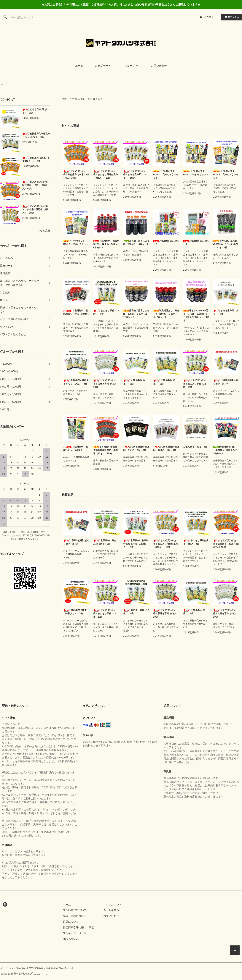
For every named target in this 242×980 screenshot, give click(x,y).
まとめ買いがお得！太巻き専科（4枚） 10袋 (106, 384)
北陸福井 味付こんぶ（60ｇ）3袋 (106, 542)
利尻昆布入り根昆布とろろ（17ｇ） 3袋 (36, 135)
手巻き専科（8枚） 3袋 (164, 382)
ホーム (79, 66)
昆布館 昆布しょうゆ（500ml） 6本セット (136, 243)
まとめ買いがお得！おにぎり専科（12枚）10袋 (195, 384)
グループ (132, 66)
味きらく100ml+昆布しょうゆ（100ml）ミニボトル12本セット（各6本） (196, 316)
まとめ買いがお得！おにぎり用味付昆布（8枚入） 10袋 (36, 209)
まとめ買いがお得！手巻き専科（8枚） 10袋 (166, 613)
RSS (66, 939)
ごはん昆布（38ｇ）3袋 (195, 447)
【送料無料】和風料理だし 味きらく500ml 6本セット (106, 244)
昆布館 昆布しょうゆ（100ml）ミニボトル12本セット (136, 314)
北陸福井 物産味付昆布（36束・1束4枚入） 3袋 (136, 544)
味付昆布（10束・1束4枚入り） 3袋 (36, 159)
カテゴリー (104, 66)
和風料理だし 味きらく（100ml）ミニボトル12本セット (166, 314)
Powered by (24, 974)
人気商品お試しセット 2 (196, 243)
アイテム (231, 17)
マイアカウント (112, 905)
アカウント (210, 17)
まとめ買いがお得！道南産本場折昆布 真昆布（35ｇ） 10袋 (106, 450)
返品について (71, 922)
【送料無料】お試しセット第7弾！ (226, 382)
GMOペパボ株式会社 (47, 968)
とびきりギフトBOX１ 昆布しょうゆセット (166, 175)
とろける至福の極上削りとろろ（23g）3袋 (136, 448)
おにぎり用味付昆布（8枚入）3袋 (196, 542)
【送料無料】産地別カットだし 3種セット (76, 314)
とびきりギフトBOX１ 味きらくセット (196, 173)
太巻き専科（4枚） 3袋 (134, 382)
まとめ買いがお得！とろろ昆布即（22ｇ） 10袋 (135, 174)
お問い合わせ (159, 66)
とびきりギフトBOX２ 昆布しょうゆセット (226, 175)
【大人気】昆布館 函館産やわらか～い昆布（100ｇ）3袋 (226, 244)
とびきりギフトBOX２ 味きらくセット (76, 243)
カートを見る (111, 910)
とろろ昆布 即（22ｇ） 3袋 (35, 111)
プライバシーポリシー (76, 933)
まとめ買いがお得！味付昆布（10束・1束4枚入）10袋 (36, 185)
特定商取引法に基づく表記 (79, 927)
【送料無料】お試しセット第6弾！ (76, 448)
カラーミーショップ (8, 968)
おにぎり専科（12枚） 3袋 (106, 312)
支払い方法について (75, 910)
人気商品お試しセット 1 (166, 243)
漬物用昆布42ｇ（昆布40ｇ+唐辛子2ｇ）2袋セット (226, 450)
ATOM (74, 939)
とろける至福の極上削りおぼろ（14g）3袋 (166, 448)
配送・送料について (75, 916)
